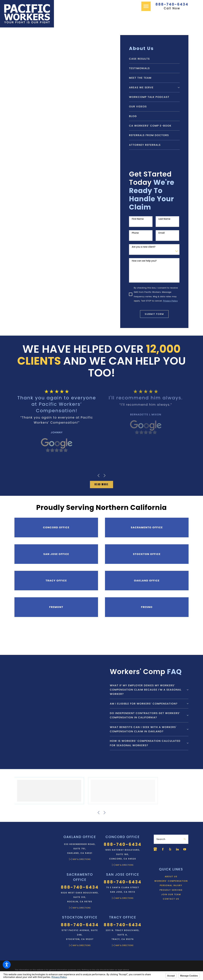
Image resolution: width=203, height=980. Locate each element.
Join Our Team (171, 902)
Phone (135, 233)
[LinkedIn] (179, 848)
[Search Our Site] (184, 838)
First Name (138, 219)
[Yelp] (171, 848)
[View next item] (105, 475)
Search (161, 838)
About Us (171, 884)
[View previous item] (98, 475)
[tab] (178, 87)
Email (162, 233)
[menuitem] (154, 59)
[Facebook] (163, 848)
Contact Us (171, 906)
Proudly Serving (171, 897)
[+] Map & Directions (80, 858)
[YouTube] (155, 856)
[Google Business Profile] (155, 848)
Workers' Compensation (171, 888)
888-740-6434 (172, 5)
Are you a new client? (144, 247)
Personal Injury (171, 893)
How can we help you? (144, 261)
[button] (7, 965)
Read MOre (101, 484)
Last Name (164, 219)
